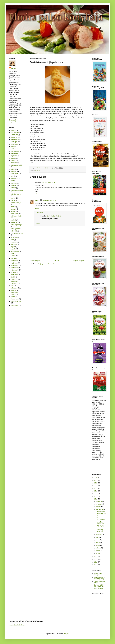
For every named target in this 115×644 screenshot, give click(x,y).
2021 (96, 480)
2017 (96, 491)
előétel (13, 146)
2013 (96, 557)
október (98, 507)
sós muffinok (15, 265)
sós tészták (14, 268)
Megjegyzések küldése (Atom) (47, 264)
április (98, 545)
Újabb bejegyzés (35, 261)
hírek (12, 176)
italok (12, 181)
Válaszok (40, 212)
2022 (96, 478)
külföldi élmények (16, 203)
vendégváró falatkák (14, 294)
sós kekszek (15, 261)
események (14, 153)
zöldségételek (15, 305)
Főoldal (57, 261)
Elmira (37, 200)
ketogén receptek (16, 194)
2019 (96, 486)
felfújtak (13, 161)
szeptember (100, 509)
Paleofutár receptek (17, 233)
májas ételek (15, 214)
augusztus (99, 535)
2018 (96, 488)
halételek (14, 172)
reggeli (13, 247)
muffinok (13, 220)
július (98, 537)
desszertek (14, 137)
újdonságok (14, 288)
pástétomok (14, 237)
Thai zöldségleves (100, 518)
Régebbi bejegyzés (79, 261)
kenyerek (14, 185)
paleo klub (14, 231)
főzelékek (14, 163)
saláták (13, 256)
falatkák (13, 158)
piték (12, 240)
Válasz (37, 194)
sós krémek (14, 263)
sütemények (15, 270)
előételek (14, 149)
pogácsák (14, 244)
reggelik (38, 171)
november (99, 504)
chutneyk (14, 130)
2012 (96, 559)
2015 (96, 496)
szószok (13, 272)
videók (13, 297)
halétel (13, 169)
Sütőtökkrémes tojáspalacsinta (101, 513)
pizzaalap (14, 242)
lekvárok (13, 207)
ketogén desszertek (17, 190)
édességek (14, 142)
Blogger (66, 634)
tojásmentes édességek (15, 283)
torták (13, 286)
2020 (96, 483)
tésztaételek (14, 275)
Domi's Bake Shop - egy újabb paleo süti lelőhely (100, 524)
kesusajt (13, 188)
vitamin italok (15, 299)
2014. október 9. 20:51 (50, 200)
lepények (14, 209)
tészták (13, 277)
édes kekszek (15, 139)
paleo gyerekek (15, 229)
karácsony (14, 183)
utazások (14, 290)
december (99, 501)
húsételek (14, 179)
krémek (13, 200)
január (98, 553)
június (98, 540)
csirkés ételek (15, 133)
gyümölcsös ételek (16, 165)
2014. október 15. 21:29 (54, 216)
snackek (13, 258)
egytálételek (14, 144)
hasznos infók (15, 174)
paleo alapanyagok (17, 225)
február (98, 551)
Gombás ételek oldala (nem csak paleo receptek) (99, 587)
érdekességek (15, 151)
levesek (13, 211)
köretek (13, 198)
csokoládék (14, 135)
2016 (96, 494)
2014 (96, 499)
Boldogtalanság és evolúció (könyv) (100, 578)
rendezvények (15, 251)
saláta (13, 254)
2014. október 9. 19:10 (48, 183)
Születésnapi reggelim (100, 530)
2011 (96, 562)
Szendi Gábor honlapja (98, 574)
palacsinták (14, 222)
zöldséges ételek (16, 301)
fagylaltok (14, 156)
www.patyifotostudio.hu (17, 625)
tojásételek (14, 279)
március (99, 548)
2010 (96, 565)
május (98, 543)
